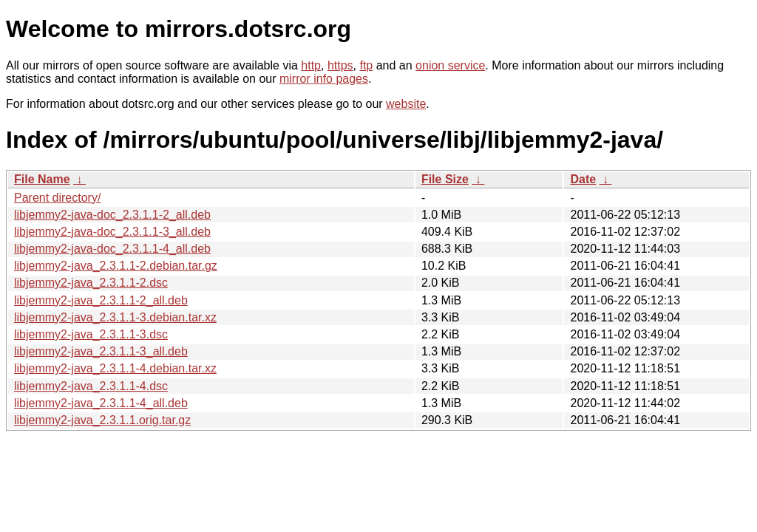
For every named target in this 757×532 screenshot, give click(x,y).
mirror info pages (324, 79)
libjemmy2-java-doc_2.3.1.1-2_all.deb (112, 215)
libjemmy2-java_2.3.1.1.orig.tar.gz (102, 420)
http (311, 65)
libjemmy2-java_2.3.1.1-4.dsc (91, 386)
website (406, 104)
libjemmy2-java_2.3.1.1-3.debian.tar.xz (115, 317)
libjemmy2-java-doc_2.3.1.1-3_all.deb (112, 232)
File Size (445, 179)
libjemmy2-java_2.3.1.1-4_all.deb (101, 403)
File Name (42, 179)
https (340, 65)
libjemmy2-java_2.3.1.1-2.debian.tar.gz (116, 266)
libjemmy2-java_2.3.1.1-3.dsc (91, 334)
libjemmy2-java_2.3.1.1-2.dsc (91, 283)
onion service (450, 65)
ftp (366, 65)
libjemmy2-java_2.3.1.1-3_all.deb (101, 351)
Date (583, 179)
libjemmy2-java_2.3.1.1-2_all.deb (101, 300)
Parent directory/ (57, 198)
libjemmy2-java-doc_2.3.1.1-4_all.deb (112, 249)
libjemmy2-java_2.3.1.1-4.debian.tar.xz (115, 368)
